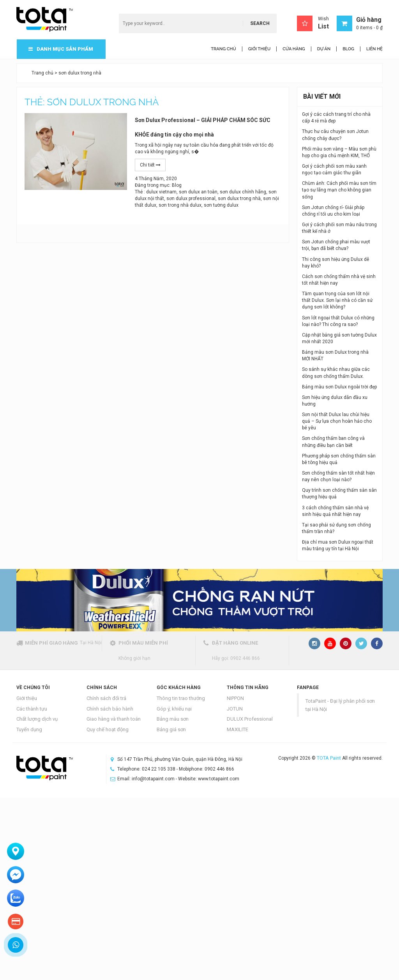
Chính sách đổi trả (106, 698)
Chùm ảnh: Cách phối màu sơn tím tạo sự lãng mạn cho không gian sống (339, 190)
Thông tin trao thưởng (181, 698)
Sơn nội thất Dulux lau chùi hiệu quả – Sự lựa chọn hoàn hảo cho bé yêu (337, 421)
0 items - (369, 28)
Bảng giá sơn (171, 729)
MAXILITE (237, 729)
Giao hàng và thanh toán (114, 719)
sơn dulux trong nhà (239, 198)
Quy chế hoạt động (108, 729)
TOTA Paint (329, 758)
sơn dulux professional (191, 198)
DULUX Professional (250, 719)
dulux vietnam (161, 192)
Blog (177, 185)
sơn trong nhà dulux (180, 205)
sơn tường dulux (221, 205)
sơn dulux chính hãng (243, 192)
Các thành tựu (32, 709)
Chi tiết (150, 165)
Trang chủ (42, 73)
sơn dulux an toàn (198, 192)
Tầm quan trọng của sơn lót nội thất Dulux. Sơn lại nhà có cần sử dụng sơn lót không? (337, 300)
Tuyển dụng (29, 729)
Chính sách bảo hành (110, 709)
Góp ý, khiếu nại (174, 709)
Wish (313, 23)
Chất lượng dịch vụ (37, 719)
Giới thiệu (27, 698)
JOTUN (235, 709)
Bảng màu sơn (173, 719)
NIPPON (235, 698)
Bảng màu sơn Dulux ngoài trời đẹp (339, 387)
